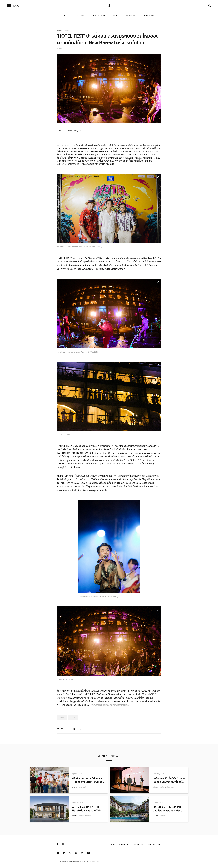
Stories (81, 16)
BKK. (61, 844)
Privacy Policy (94, 862)
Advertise (124, 845)
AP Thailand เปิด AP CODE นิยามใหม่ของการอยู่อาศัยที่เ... (88, 809)
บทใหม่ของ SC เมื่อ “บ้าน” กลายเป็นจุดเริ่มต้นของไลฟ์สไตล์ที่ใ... (169, 780)
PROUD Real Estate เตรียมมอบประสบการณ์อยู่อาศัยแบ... (169, 809)
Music (62, 718)
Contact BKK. (154, 845)
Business (138, 845)
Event (173, 787)
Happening (130, 16)
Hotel (67, 16)
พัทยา (60, 48)
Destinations (99, 16)
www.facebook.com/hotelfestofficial (110, 705)
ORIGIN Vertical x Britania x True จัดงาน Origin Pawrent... (88, 780)
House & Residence (85, 816)
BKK (16, 6)
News (115, 16)
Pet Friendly (83, 787)
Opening (163, 816)
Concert (66, 31)
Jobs (112, 845)
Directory (148, 16)
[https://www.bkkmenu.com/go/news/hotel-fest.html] (80, 729)
